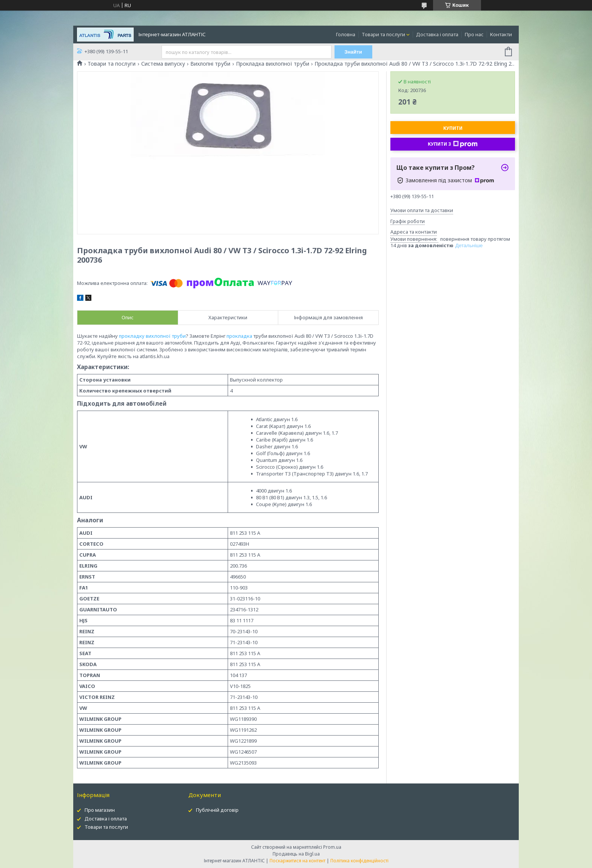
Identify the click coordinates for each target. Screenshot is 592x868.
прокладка (239, 336)
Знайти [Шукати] (353, 52)
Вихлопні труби (210, 64)
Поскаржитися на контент (298, 861)
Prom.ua (332, 847)
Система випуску (163, 64)
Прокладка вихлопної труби (273, 64)
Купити (453, 128)
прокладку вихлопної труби (152, 336)
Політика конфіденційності (359, 861)
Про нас (474, 34)
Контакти (501, 34)
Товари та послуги (383, 34)
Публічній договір (217, 810)
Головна (346, 34)
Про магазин (100, 810)
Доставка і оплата (437, 34)
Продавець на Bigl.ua (296, 854)
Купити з (453, 144)
